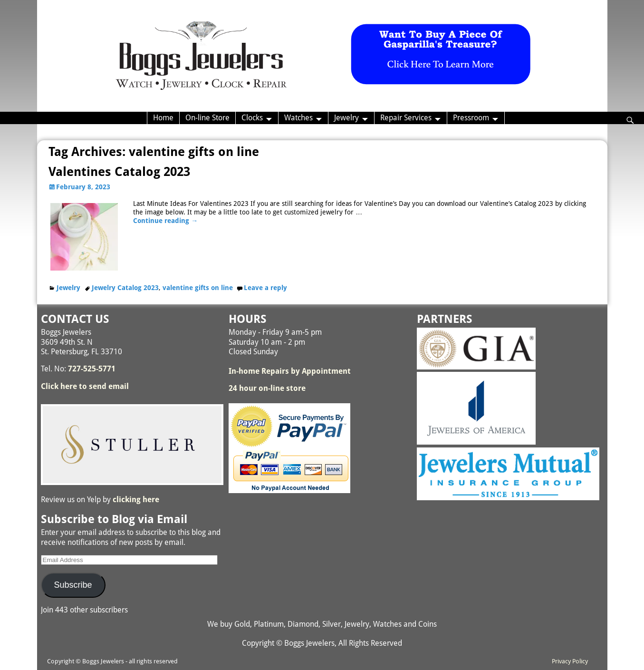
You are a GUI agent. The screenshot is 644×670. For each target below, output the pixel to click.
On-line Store (207, 118)
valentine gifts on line (198, 288)
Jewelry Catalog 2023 (125, 288)
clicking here (136, 500)
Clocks (252, 118)
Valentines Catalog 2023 (119, 172)
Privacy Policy (570, 661)
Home (163, 118)
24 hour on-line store (267, 388)
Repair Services (406, 118)
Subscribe (73, 585)
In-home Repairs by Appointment (290, 371)
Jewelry (346, 118)
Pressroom (471, 118)
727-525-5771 (92, 369)
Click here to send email (85, 386)
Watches (298, 118)
